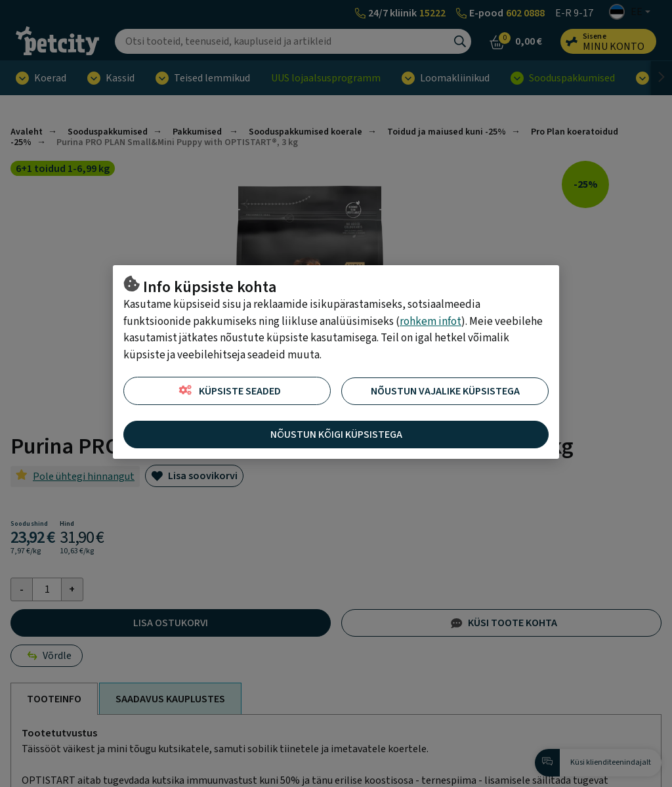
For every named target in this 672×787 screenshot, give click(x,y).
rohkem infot (430, 322)
